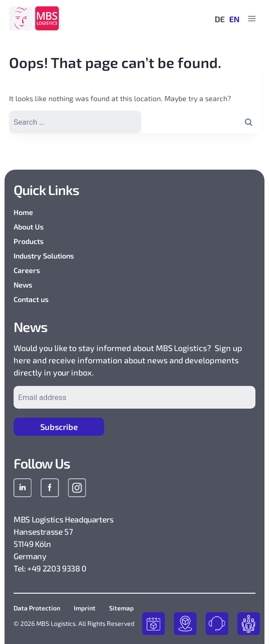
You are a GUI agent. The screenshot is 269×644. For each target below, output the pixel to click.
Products (29, 241)
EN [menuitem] (234, 19)
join (249, 624)
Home (23, 212)
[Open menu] (252, 18)
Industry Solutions (44, 256)
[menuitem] (217, 19)
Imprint (85, 608)
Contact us (31, 299)
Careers (27, 270)
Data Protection (37, 608)
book (154, 624)
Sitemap (121, 608)
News (23, 285)
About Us (29, 227)
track (185, 624)
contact (217, 624)
